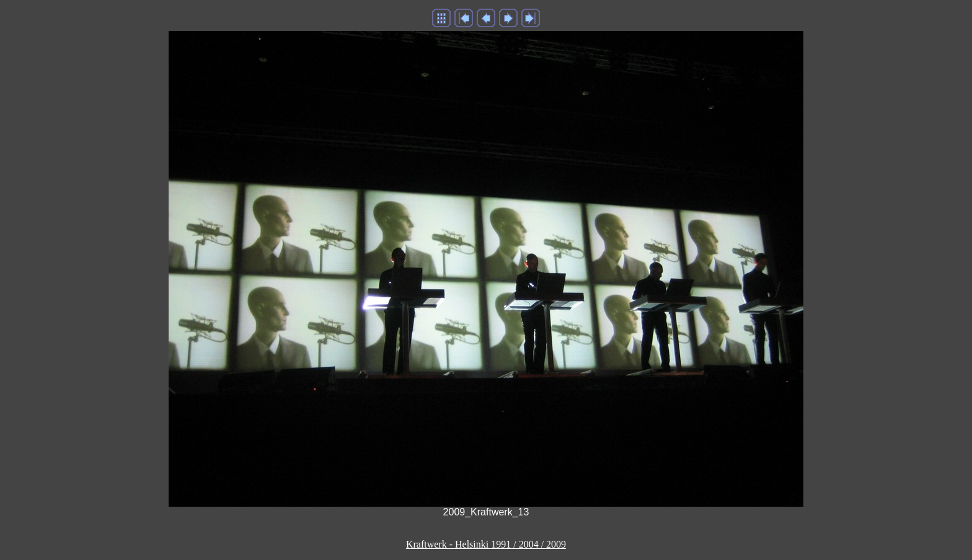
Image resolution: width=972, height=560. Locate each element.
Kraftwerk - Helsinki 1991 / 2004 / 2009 (486, 544)
